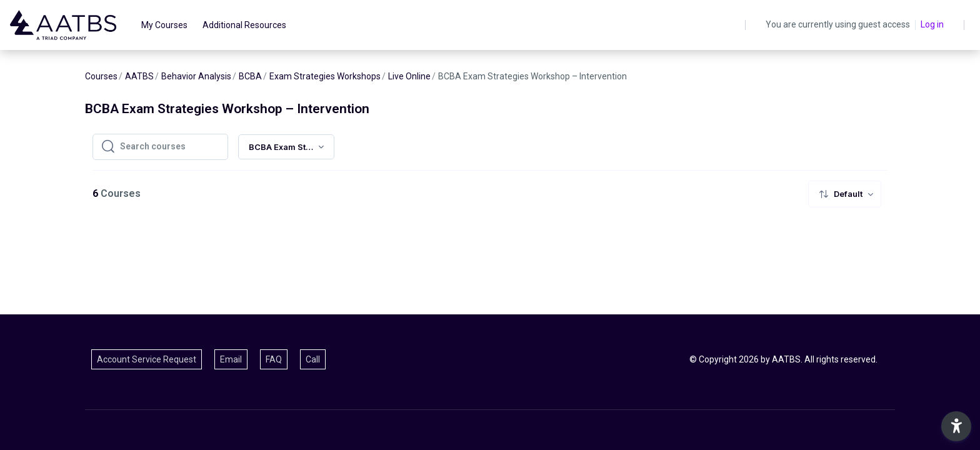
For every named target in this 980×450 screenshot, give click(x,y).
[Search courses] (170, 147)
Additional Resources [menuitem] (244, 25)
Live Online (409, 76)
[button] (956, 426)
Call (313, 359)
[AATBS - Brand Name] (63, 25)
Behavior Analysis (196, 76)
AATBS (139, 76)
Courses (101, 76)
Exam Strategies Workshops (325, 76)
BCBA (250, 76)
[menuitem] (845, 194)
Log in (932, 24)
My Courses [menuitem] (164, 25)
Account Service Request (147, 359)
